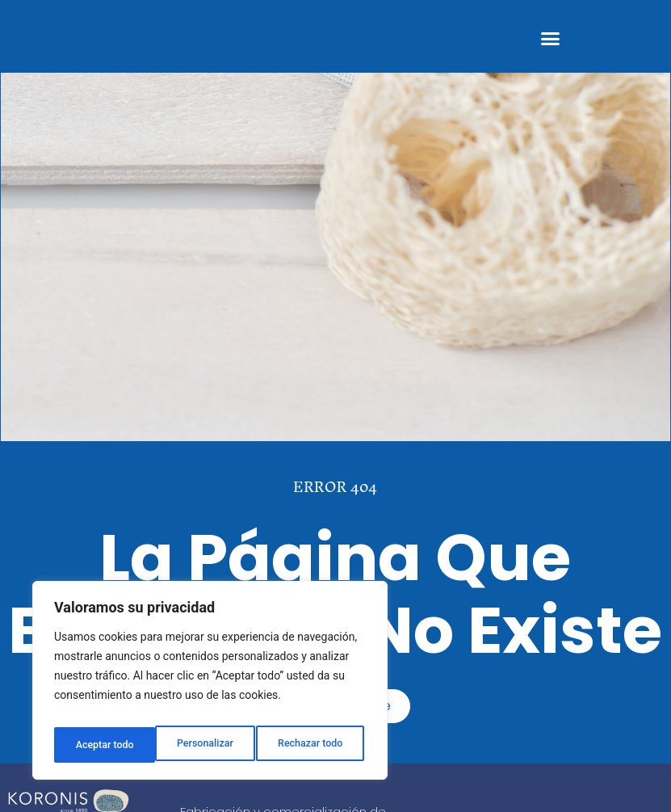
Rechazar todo (209, 745)
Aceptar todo (317, 745)
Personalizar (102, 745)
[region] (210, 685)
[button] (551, 39)
